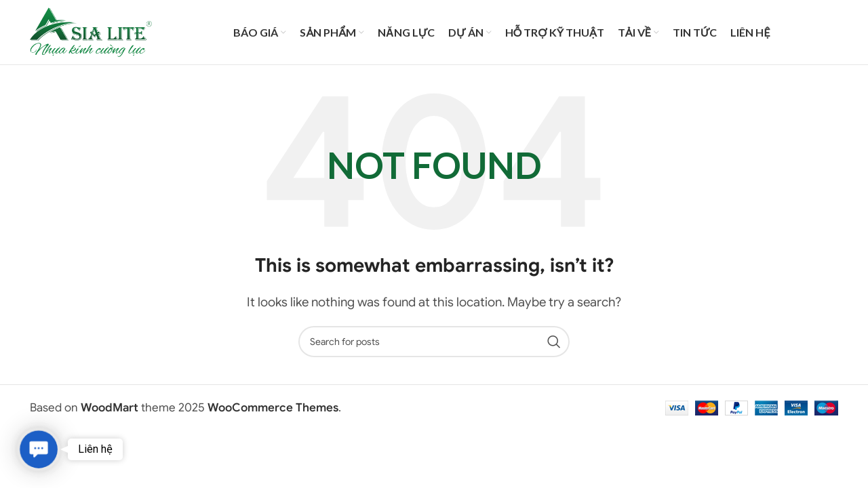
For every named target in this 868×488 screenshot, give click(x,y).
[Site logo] (91, 34)
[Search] (434, 347)
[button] (39, 449)
